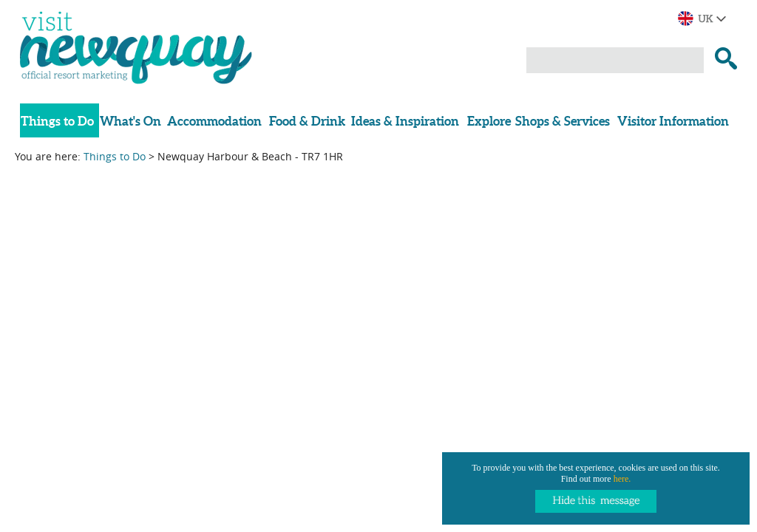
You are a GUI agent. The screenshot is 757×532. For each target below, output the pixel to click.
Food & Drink (307, 121)
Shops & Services (563, 121)
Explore (489, 121)
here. (622, 479)
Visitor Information (673, 121)
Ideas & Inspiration (405, 121)
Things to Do (57, 121)
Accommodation (214, 121)
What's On (130, 121)
